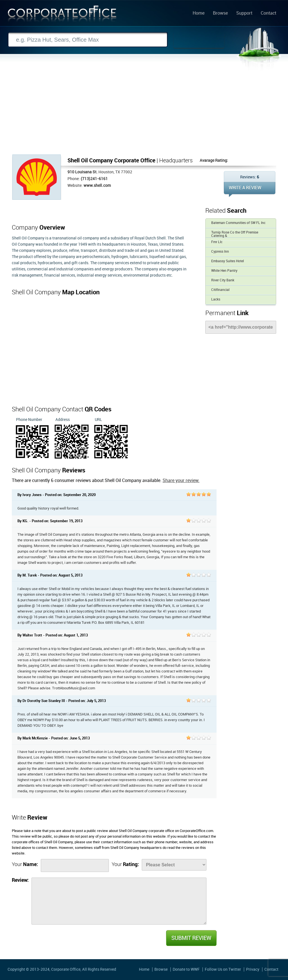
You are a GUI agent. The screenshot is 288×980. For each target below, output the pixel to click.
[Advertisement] (144, 112)
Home (199, 14)
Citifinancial (220, 290)
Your (25, 864)
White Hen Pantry (224, 271)
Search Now (199, 40)
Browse (220, 14)
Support (244, 14)
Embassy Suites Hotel (228, 261)
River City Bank (223, 280)
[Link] (241, 327)
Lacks (216, 300)
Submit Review (191, 938)
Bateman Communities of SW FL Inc (238, 223)
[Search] (88, 40)
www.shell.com (97, 186)
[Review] (119, 901)
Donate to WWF (186, 969)
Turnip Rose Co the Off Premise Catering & (235, 234)
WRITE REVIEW (250, 190)
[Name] (75, 865)
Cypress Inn (220, 252)
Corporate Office (62, 15)
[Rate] (174, 865)
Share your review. (181, 481)
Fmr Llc (217, 242)
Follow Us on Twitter (223, 969)
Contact (268, 14)
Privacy (253, 969)
